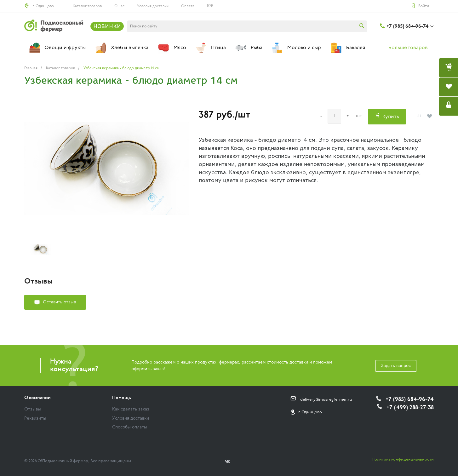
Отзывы (33, 409)
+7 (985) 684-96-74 (407, 26)
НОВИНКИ (107, 26)
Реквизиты (35, 419)
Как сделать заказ (131, 409)
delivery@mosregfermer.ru (326, 400)
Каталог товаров (87, 6)
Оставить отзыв (59, 302)
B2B (210, 6)
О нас (119, 6)
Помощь (122, 398)
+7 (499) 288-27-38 (410, 408)
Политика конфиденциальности (403, 459)
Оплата (188, 6)
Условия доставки (153, 6)
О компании (37, 398)
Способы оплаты (130, 427)
